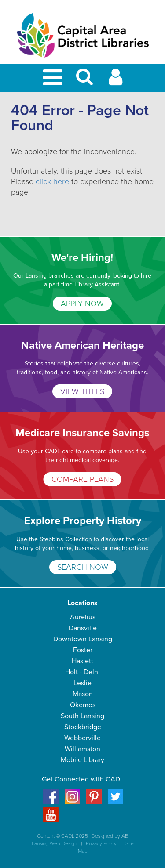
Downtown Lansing (83, 639)
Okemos (83, 705)
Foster (83, 650)
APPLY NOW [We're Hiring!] (82, 304)
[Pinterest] (94, 802)
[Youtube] (51, 820)
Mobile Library (82, 760)
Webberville (82, 738)
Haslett (82, 661)
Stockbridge (83, 727)
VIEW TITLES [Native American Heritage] (82, 391)
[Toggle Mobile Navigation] (54, 78)
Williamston (82, 749)
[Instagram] (72, 802)
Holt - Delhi (82, 672)
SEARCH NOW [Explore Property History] (83, 567)
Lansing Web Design (54, 843)
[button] (84, 81)
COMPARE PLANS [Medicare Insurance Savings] (82, 479)
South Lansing (82, 716)
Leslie (82, 683)
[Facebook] (51, 802)
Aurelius (83, 617)
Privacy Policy (101, 843)
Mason (83, 694)
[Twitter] (115, 802)
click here (52, 181)
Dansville (83, 628)
